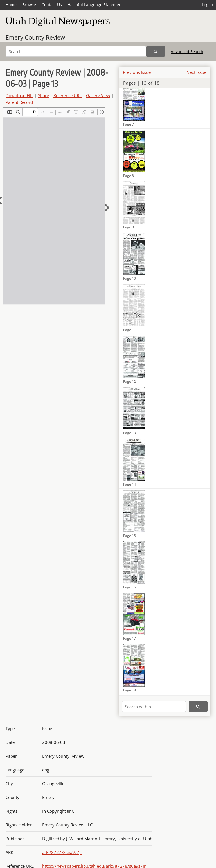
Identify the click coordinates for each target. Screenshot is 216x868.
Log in (208, 5)
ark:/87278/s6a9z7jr (62, 852)
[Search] (76, 51)
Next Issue (196, 72)
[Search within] (154, 707)
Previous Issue (137, 72)
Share (43, 95)
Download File (20, 95)
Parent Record (19, 102)
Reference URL (67, 95)
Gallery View (98, 95)
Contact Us (52, 5)
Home (11, 5)
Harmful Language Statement (95, 5)
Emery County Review (35, 37)
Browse (29, 5)
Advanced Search (187, 52)
